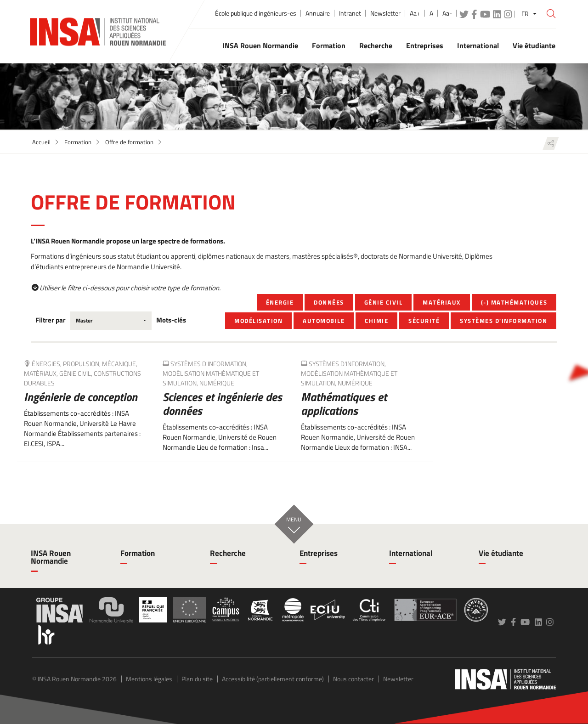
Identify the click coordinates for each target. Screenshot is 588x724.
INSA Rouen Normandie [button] (260, 45)
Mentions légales (149, 679)
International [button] (478, 45)
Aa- (447, 13)
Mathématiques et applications (344, 404)
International (411, 553)
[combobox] (111, 321)
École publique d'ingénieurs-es (256, 13)
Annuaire (318, 13)
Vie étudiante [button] (534, 45)
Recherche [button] (376, 45)
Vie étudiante (501, 553)
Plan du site (197, 679)
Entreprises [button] (425, 45)
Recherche (228, 553)
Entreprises (319, 553)
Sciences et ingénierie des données (222, 404)
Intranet (350, 13)
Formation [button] (329, 45)
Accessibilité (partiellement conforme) (273, 679)
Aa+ (415, 13)
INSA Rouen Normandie (51, 557)
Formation (78, 142)
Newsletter (385, 13)
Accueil (41, 142)
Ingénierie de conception (81, 397)
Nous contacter (353, 679)
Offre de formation (129, 142)
